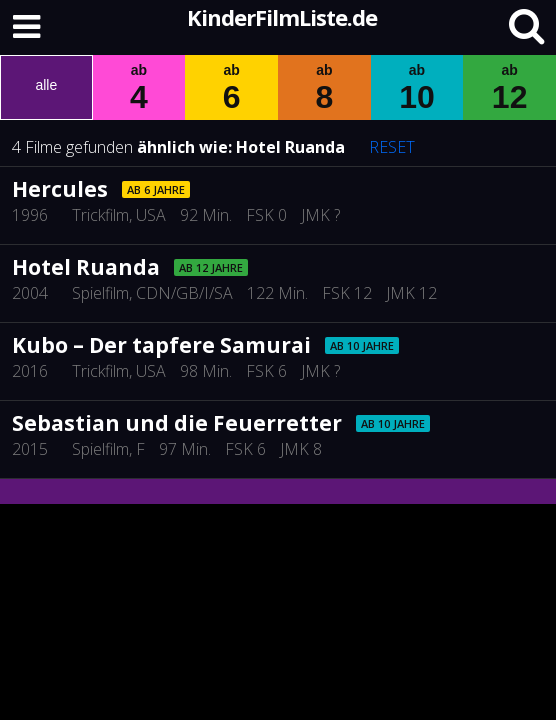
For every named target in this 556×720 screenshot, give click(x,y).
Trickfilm (100, 215)
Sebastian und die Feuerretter (177, 423)
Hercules (60, 189)
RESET (392, 147)
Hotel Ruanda (290, 147)
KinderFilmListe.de (282, 17)
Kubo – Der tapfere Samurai (161, 345)
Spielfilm (100, 293)
